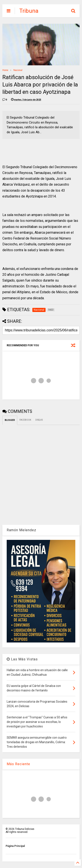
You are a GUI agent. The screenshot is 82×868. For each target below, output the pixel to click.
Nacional (18, 70)
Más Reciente (18, 764)
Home (5, 70)
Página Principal (15, 846)
